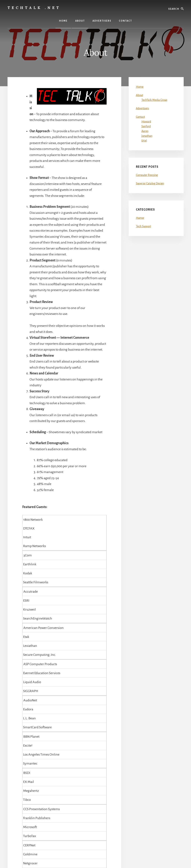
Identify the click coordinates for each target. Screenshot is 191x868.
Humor (140, 218)
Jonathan (147, 136)
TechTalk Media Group (154, 100)
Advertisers (142, 108)
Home (140, 87)
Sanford (146, 126)
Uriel (144, 141)
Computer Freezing (147, 175)
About (139, 95)
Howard (146, 122)
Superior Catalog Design (150, 183)
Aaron (145, 131)
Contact (140, 117)
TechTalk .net (34, 8)
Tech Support (143, 226)
